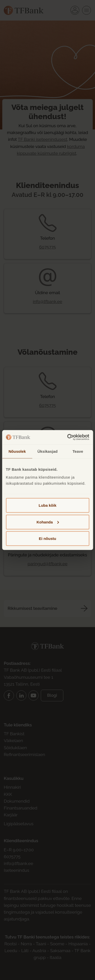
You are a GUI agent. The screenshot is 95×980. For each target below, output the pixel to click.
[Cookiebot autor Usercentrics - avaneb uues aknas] (68, 437)
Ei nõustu (47, 539)
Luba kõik (47, 505)
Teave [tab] (78, 451)
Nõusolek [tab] (17, 451)
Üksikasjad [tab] (48, 451)
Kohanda (48, 522)
